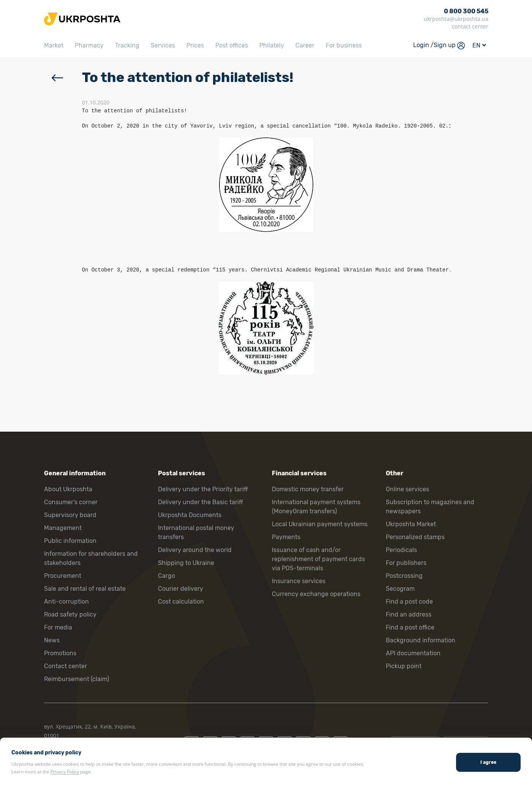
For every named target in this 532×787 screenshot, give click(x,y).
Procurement (63, 576)
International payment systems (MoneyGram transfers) (316, 507)
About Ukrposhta (68, 489)
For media (58, 627)
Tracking (127, 45)
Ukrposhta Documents (190, 515)
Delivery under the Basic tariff (200, 502)
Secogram (400, 589)
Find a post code (409, 602)
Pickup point (404, 666)
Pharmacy (89, 45)
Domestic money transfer (308, 489)
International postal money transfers (196, 532)
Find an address (409, 614)
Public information (70, 541)
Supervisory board (70, 515)
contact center (470, 26)
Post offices (232, 45)
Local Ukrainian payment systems (320, 524)
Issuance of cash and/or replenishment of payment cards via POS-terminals (318, 559)
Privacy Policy (65, 772)
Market (54, 45)
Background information (421, 640)
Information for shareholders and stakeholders (91, 558)
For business (344, 45)
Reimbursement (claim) (77, 679)
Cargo (167, 576)
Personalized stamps (415, 537)
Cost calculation (181, 602)
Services (163, 45)
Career (305, 45)
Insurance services (299, 581)
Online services (407, 489)
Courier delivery (181, 589)
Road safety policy (70, 614)
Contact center (66, 666)
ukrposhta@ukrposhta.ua (456, 19)
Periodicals (401, 550)
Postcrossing (404, 576)
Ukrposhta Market (411, 524)
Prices (195, 45)
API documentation (413, 653)
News (52, 640)
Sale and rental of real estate (85, 589)
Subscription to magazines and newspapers (430, 507)
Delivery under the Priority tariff (203, 489)
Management (63, 528)
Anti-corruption (66, 602)
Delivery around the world (195, 550)
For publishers (406, 563)
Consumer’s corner (71, 502)
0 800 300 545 (466, 11)
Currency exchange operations (316, 594)
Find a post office (410, 627)
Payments (286, 537)
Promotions (60, 653)
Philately (272, 45)
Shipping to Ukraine (186, 563)
